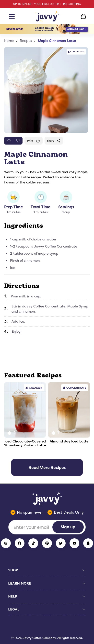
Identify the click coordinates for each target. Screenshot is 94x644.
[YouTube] (74, 543)
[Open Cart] (83, 16)
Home (9, 41)
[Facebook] (20, 543)
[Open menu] (11, 16)
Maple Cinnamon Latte (57, 40)
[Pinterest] (47, 543)
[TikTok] (33, 543)
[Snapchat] (88, 543)
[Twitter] (61, 543)
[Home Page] (47, 16)
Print (34, 141)
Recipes (26, 41)
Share (54, 141)
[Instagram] (6, 543)
